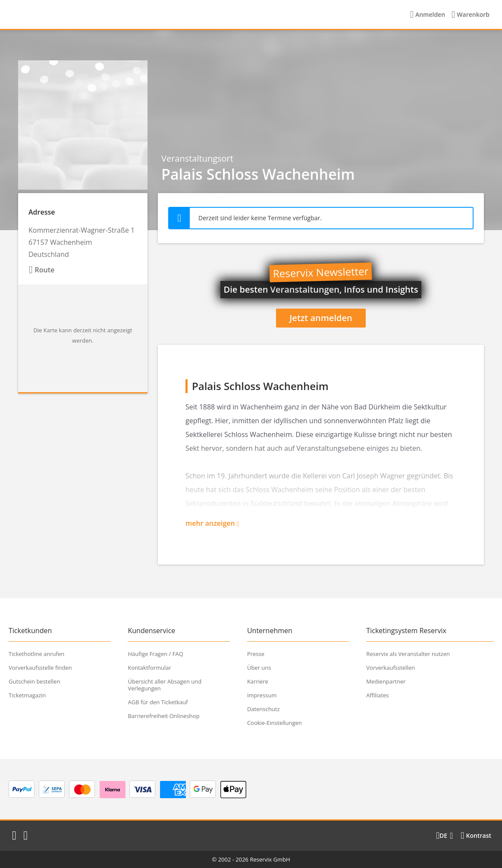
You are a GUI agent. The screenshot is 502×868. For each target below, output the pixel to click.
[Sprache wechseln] (444, 836)
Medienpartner (386, 681)
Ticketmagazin (27, 695)
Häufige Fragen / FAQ (155, 654)
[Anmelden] (428, 15)
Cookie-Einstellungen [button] (275, 723)
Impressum (262, 695)
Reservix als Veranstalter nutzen (408, 654)
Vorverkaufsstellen (391, 668)
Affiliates (377, 695)
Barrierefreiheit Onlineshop (163, 716)
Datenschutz (264, 709)
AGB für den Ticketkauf (158, 702)
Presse (256, 654)
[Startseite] (64, 15)
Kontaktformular (149, 668)
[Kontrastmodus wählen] (476, 836)
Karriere (258, 681)
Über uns (259, 668)
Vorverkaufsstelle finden (40, 668)
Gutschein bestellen (35, 681)
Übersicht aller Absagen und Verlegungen (165, 685)
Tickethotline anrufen (36, 654)
